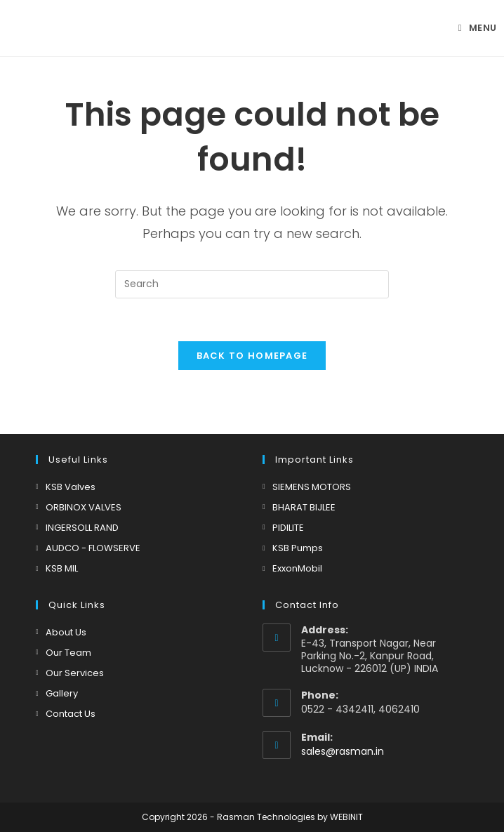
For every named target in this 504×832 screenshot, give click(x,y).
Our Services (75, 673)
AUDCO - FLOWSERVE (93, 548)
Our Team (68, 653)
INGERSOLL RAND (82, 528)
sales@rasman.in (343, 751)
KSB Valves (71, 487)
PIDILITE (288, 528)
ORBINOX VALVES (84, 507)
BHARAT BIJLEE (304, 507)
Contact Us (71, 714)
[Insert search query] (252, 284)
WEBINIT (346, 817)
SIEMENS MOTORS (312, 487)
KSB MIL (62, 568)
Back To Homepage (252, 356)
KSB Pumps (298, 548)
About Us (66, 632)
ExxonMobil (297, 568)
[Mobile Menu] (478, 28)
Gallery (62, 693)
